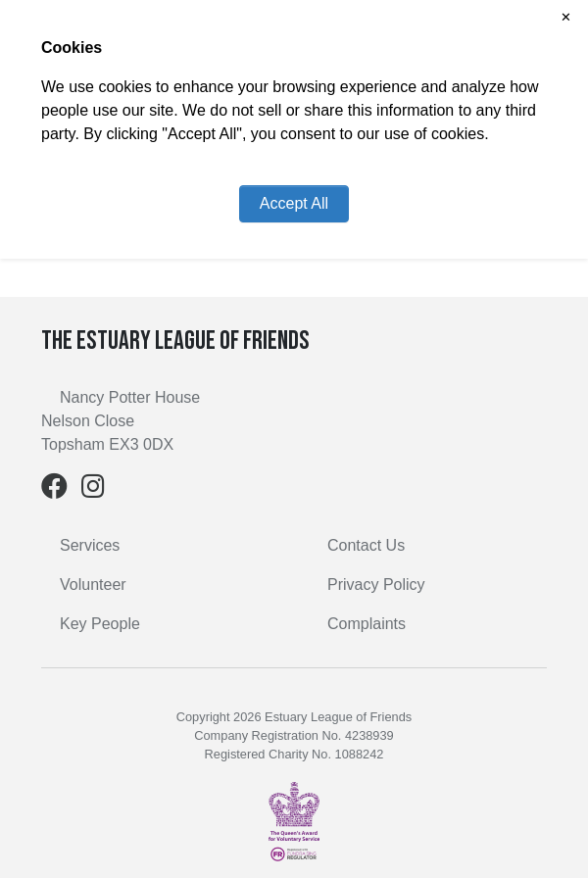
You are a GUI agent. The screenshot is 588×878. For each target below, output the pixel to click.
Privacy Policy (376, 585)
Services (90, 545)
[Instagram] (93, 490)
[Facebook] (54, 490)
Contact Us (366, 545)
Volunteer (93, 585)
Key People (100, 624)
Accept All (294, 203)
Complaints (367, 624)
